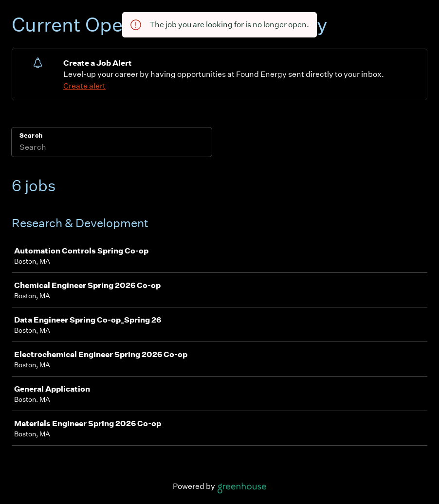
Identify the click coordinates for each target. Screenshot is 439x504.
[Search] (112, 148)
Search (31, 135)
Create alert (84, 86)
